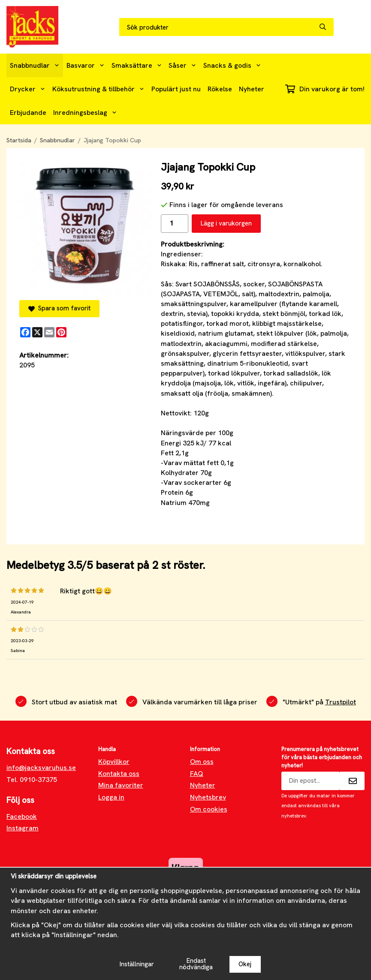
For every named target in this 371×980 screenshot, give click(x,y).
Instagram (23, 828)
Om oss (202, 762)
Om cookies (209, 809)
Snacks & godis (232, 65)
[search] (327, 27)
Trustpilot (341, 702)
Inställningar (137, 964)
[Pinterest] (61, 332)
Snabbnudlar (35, 65)
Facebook (22, 816)
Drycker (28, 89)
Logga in (111, 797)
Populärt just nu (176, 89)
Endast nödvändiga (196, 964)
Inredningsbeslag (85, 113)
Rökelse (220, 89)
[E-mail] (49, 332)
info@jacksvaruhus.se (41, 768)
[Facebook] (25, 332)
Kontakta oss (119, 774)
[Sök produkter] (219, 27)
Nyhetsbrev (208, 797)
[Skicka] (352, 781)
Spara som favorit (59, 308)
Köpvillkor (114, 762)
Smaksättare (137, 65)
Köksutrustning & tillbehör (98, 89)
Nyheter (252, 89)
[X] (37, 332)
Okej (245, 964)
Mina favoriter (121, 785)
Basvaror (86, 65)
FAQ (197, 774)
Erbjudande (28, 113)
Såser (182, 65)
